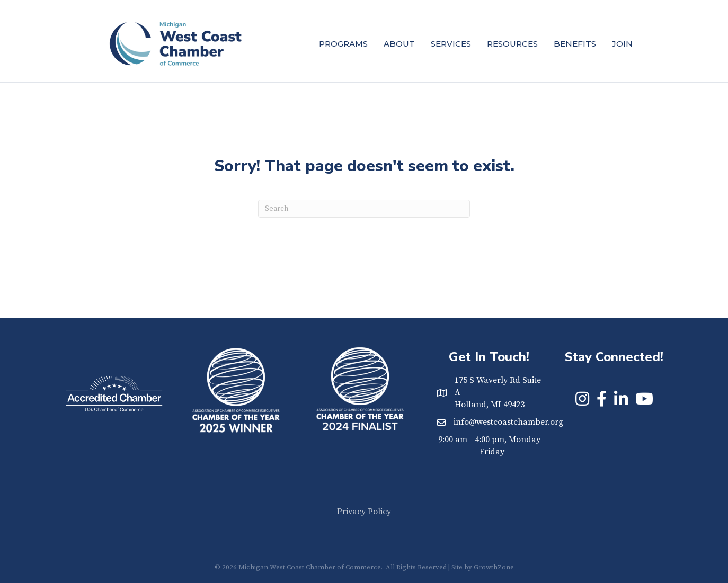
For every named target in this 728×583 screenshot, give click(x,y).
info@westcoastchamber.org (508, 422)
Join (622, 44)
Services (451, 44)
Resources (512, 44)
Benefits (575, 44)
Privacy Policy (364, 512)
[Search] (364, 209)
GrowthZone (494, 567)
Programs (343, 44)
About (399, 44)
